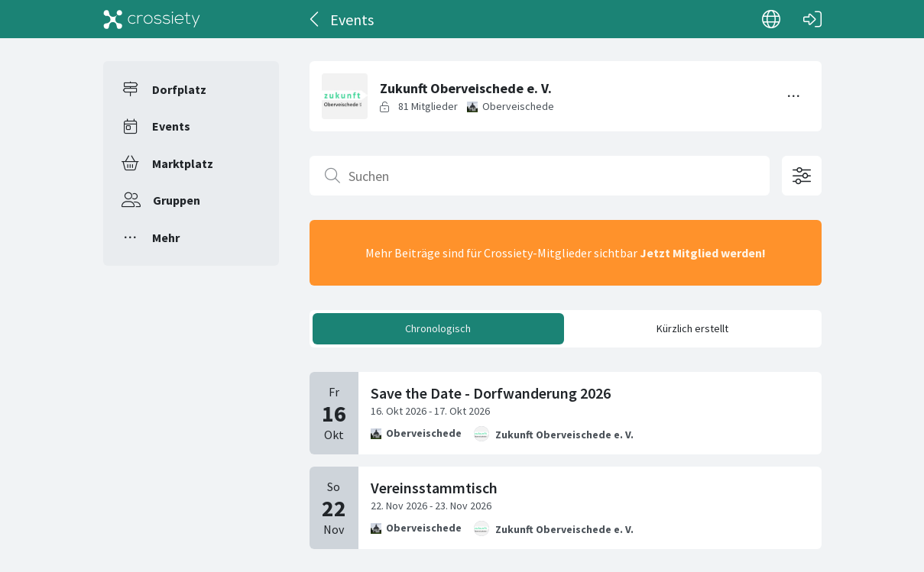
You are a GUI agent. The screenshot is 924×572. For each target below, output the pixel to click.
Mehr (166, 238)
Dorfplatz (179, 89)
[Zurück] (315, 19)
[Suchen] (540, 176)
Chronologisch (438, 328)
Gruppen (177, 200)
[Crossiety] (152, 19)
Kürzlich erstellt (692, 328)
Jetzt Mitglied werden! (703, 253)
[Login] (812, 19)
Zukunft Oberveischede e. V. (564, 435)
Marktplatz (183, 163)
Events (171, 126)
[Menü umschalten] (794, 96)
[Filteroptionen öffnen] (802, 176)
